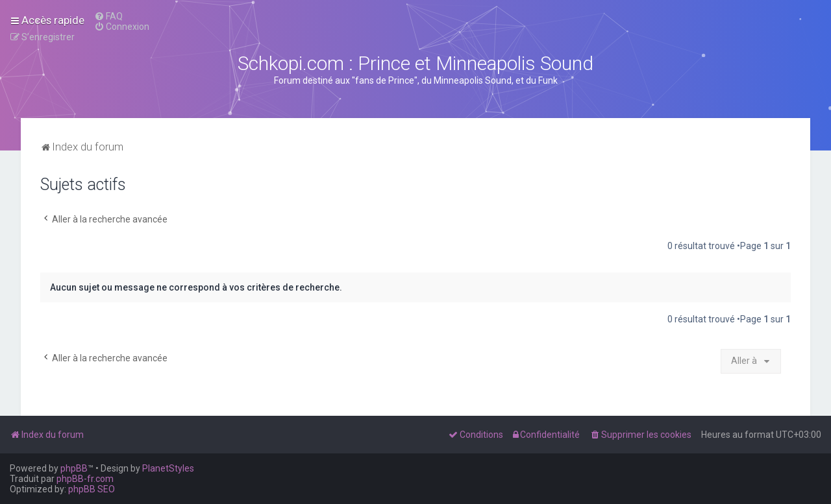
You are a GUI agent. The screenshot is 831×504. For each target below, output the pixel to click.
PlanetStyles (168, 468)
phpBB (74, 468)
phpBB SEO (92, 489)
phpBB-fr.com (85, 479)
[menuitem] (108, 16)
